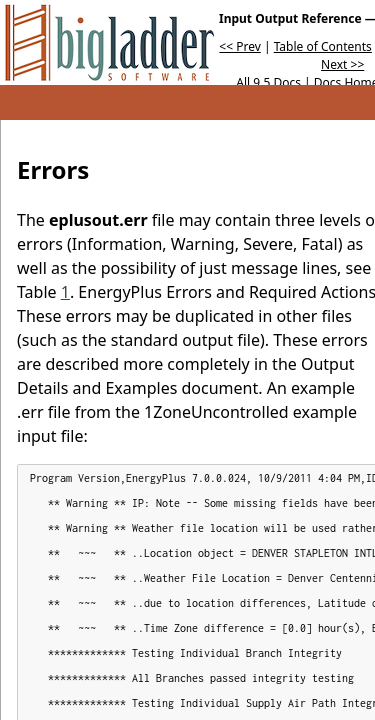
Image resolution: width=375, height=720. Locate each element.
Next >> (342, 64)
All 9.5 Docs (268, 82)
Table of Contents (323, 46)
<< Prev (239, 46)
